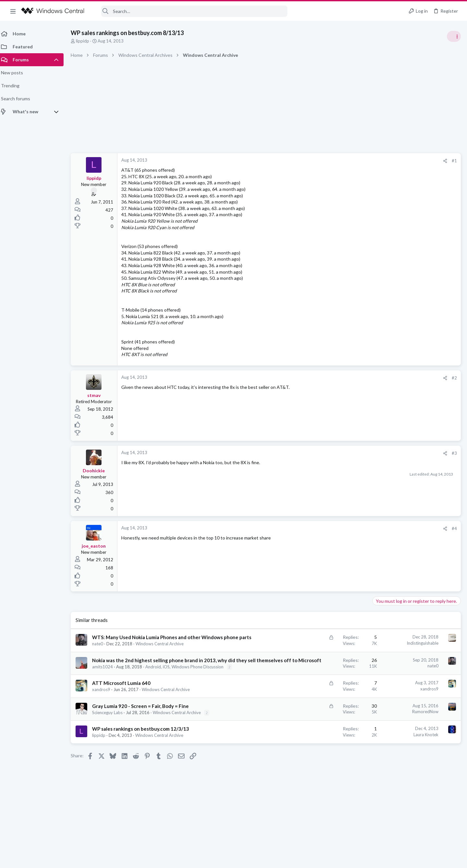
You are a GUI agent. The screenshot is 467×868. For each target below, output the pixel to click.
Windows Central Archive (163, 651)
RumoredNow (321, 731)
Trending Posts (382, 351)
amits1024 (106, 680)
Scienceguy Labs (111, 732)
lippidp (86, 41)
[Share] (341, 161)
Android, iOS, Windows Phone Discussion (188, 680)
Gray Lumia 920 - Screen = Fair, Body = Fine (144, 725)
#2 (350, 378)
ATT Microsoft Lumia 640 (125, 703)
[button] (13, 11)
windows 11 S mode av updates (407, 365)
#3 (350, 453)
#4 (350, 528)
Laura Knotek (322, 754)
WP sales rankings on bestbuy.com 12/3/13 (144, 749)
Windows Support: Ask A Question (408, 383)
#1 (350, 161)
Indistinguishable (318, 643)
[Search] (190, 11)
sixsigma (452, 438)
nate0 (102, 651)
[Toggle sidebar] (454, 36)
